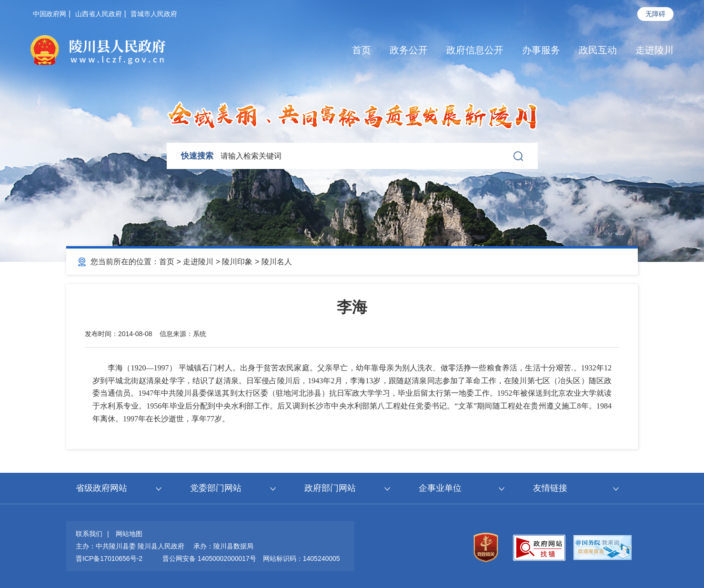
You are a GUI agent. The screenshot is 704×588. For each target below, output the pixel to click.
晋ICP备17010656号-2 (109, 558)
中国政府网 (50, 14)
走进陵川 (654, 50)
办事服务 (541, 50)
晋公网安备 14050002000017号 (209, 558)
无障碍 (655, 14)
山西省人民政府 (99, 14)
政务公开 (409, 50)
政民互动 (598, 50)
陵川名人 (277, 262)
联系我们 (89, 534)
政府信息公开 (475, 50)
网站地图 (129, 534)
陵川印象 (237, 262)
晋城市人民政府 (154, 14)
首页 (362, 50)
